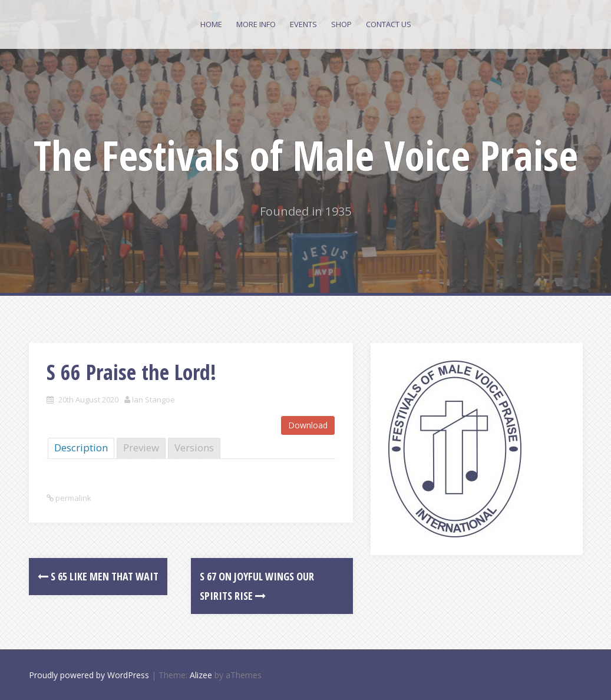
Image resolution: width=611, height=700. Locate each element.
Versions (194, 448)
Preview (141, 448)
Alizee (201, 675)
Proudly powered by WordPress (89, 675)
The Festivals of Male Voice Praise (306, 155)
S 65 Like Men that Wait (98, 576)
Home (211, 24)
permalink (72, 498)
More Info (256, 24)
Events (303, 24)
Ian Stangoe (153, 399)
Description (81, 448)
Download (308, 425)
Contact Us (389, 24)
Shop (341, 24)
